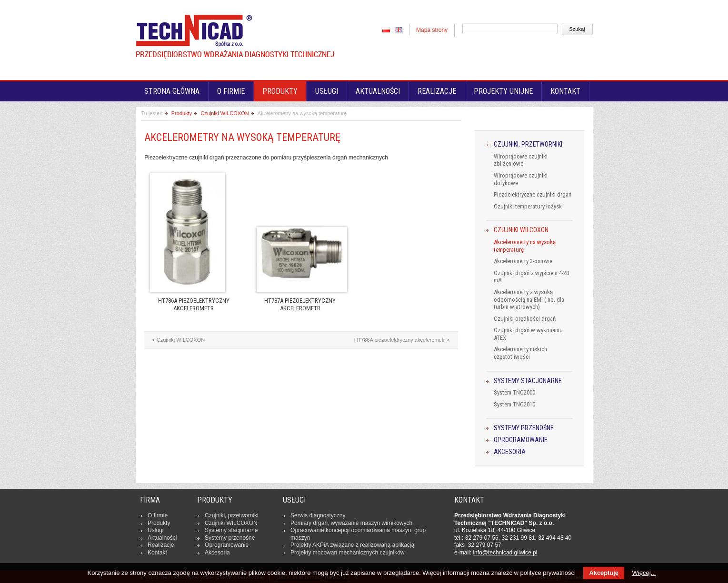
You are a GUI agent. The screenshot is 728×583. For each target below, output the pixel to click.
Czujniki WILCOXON (224, 113)
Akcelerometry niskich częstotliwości (520, 353)
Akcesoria (510, 452)
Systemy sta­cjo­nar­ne (231, 530)
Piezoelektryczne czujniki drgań (533, 194)
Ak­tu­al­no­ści (162, 538)
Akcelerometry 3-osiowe (523, 261)
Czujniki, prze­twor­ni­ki (232, 515)
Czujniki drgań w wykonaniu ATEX (528, 334)
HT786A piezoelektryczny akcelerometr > (402, 340)
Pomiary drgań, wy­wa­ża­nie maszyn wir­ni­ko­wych (351, 523)
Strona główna (172, 91)
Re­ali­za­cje (161, 545)
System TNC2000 (514, 392)
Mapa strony (432, 30)
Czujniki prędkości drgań (525, 319)
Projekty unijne (503, 91)
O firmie (231, 91)
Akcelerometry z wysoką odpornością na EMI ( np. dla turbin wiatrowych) (529, 299)
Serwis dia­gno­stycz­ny (318, 515)
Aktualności (378, 91)
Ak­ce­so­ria (217, 553)
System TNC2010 (514, 404)
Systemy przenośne (524, 428)
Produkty (280, 91)
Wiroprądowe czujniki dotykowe (521, 179)
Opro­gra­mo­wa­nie (227, 545)
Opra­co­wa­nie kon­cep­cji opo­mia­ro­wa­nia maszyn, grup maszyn (358, 534)
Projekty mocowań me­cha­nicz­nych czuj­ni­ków (347, 553)
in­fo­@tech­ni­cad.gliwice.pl (505, 553)
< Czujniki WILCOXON (178, 340)
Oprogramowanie (521, 440)
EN (399, 30)
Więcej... (644, 573)
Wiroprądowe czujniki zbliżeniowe (521, 160)
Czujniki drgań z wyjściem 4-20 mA (531, 277)
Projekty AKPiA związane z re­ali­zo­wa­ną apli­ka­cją (352, 545)
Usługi (327, 91)
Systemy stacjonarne (528, 381)
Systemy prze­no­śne (230, 538)
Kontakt (565, 91)
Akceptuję (603, 573)
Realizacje (437, 91)
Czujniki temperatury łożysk (528, 206)
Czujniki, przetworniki (528, 144)
